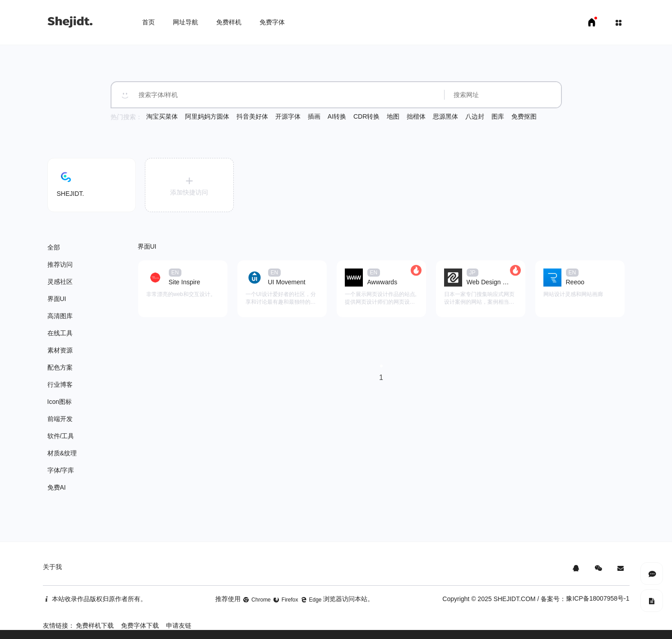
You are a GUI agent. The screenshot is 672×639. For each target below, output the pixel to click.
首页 (148, 22)
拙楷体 (416, 116)
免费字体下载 (140, 625)
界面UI (57, 299)
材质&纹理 (62, 453)
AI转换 (337, 116)
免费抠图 (524, 116)
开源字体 (288, 116)
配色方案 (60, 367)
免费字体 (272, 22)
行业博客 (60, 384)
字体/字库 (61, 470)
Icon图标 (60, 402)
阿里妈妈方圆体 (207, 116)
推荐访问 (60, 264)
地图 (393, 116)
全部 (54, 247)
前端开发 (60, 419)
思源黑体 (445, 116)
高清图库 (60, 316)
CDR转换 (366, 116)
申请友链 (179, 625)
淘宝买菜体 (162, 116)
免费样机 (229, 22)
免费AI (57, 487)
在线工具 (60, 333)
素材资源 (60, 350)
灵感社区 (60, 282)
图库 (498, 116)
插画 (314, 116)
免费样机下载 (95, 625)
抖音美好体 (252, 116)
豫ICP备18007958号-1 (598, 598)
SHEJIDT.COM (514, 599)
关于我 (52, 567)
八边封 (475, 116)
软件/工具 (61, 436)
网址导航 (185, 22)
